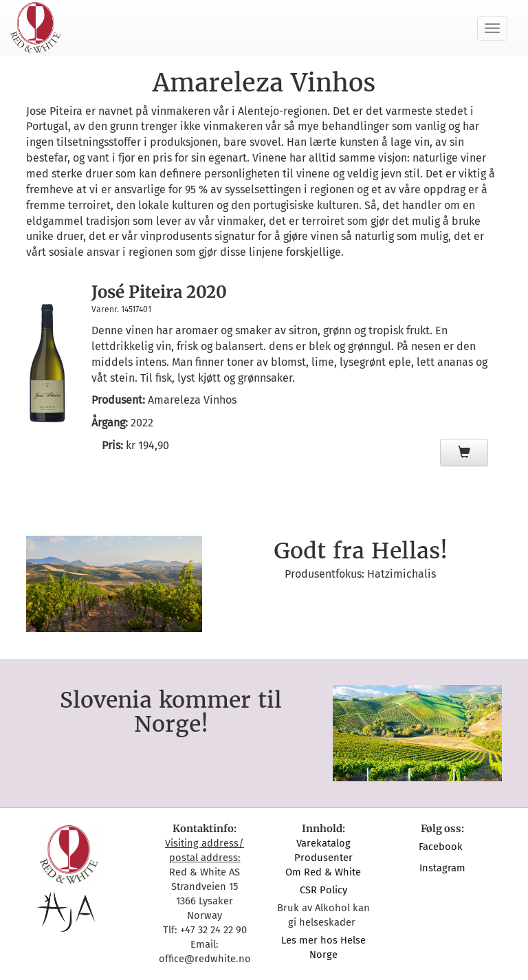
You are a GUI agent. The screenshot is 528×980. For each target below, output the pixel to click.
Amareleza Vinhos (192, 400)
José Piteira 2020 (159, 292)
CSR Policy (323, 890)
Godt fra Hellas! (361, 551)
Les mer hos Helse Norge (323, 947)
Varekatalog (323, 843)
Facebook (442, 847)
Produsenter (323, 858)
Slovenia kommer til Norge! (171, 712)
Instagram (442, 868)
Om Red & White (323, 872)
